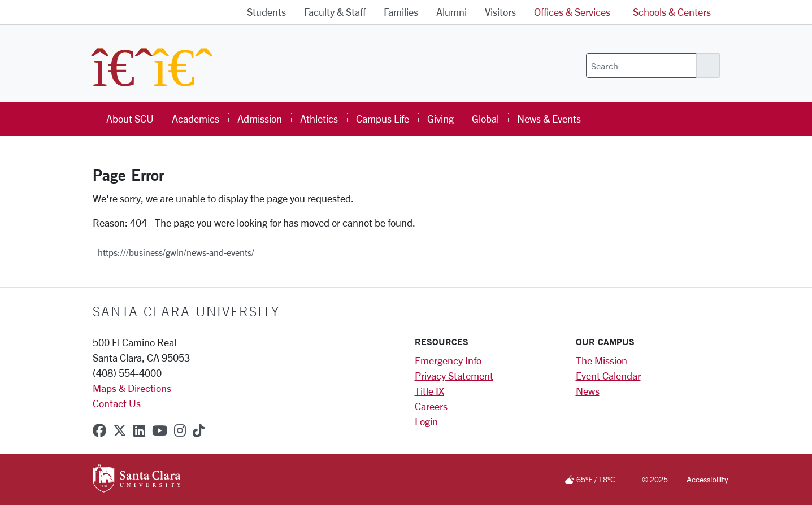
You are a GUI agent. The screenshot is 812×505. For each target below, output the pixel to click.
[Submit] (498, 248)
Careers (431, 406)
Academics (196, 119)
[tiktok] (199, 430)
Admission (260, 119)
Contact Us (117, 403)
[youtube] (160, 430)
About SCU (130, 119)
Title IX (429, 391)
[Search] (641, 66)
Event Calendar (608, 376)
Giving (440, 119)
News (588, 391)
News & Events (549, 119)
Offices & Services (572, 12)
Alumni (451, 12)
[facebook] (99, 430)
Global (485, 119)
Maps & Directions (132, 388)
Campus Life (383, 119)
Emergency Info (448, 360)
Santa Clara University (186, 311)
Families (401, 12)
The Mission (602, 360)
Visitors (500, 12)
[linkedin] (139, 430)
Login (426, 421)
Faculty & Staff (335, 12)
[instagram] (180, 430)
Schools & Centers (672, 12)
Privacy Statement (454, 376)
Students (266, 12)
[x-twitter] (120, 430)
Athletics (319, 119)
